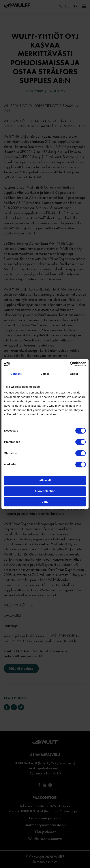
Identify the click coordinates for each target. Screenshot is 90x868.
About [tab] (74, 374)
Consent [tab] (16, 374)
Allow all (45, 480)
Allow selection (45, 491)
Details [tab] (45, 374)
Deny (45, 502)
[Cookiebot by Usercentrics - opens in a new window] (70, 364)
